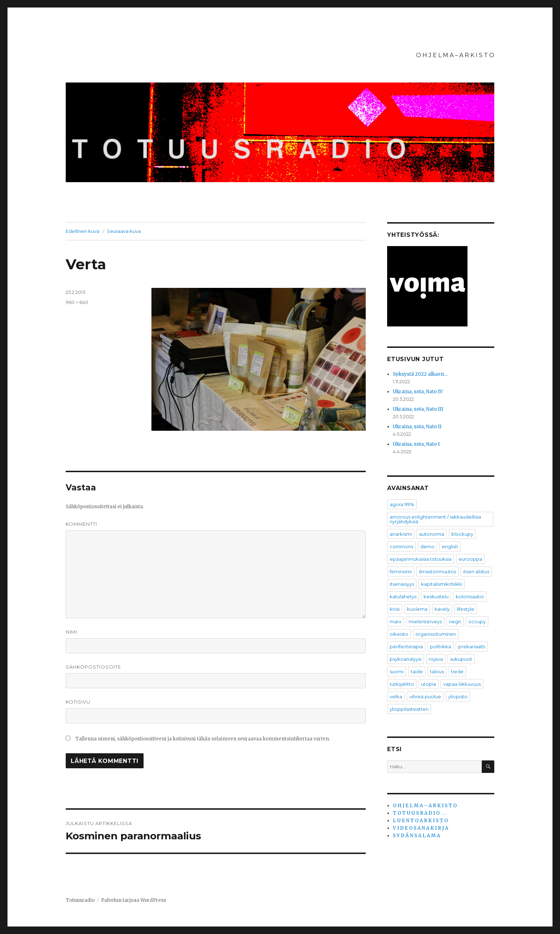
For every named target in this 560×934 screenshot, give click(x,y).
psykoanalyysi (406, 659)
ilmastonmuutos (437, 571)
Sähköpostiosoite (93, 667)
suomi (397, 671)
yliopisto (458, 696)
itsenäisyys (402, 584)
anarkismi (401, 534)
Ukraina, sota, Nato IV (418, 392)
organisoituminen (436, 634)
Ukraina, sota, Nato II (417, 427)
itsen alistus (476, 571)
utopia (429, 684)
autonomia (432, 534)
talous (437, 671)
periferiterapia (406, 646)
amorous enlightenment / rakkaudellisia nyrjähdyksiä (435, 519)
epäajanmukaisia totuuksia (421, 559)
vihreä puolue (425, 696)
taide (417, 671)
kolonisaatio (470, 596)
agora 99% (402, 504)
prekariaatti (472, 646)
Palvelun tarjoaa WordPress (134, 900)
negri (455, 621)
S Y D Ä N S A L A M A (416, 836)
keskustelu (436, 596)
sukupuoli (461, 659)
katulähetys (403, 596)
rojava (436, 659)
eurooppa (470, 559)
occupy (477, 621)
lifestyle (466, 609)
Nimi (71, 632)
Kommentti (81, 524)
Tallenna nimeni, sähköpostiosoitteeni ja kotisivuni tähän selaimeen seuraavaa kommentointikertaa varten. (203, 739)
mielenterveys (425, 621)
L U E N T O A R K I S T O (420, 821)
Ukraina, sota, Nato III (418, 409)
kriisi (395, 609)
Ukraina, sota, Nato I (416, 444)
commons (401, 546)
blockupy (462, 534)
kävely (442, 609)
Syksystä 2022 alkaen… (420, 374)
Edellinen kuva (82, 231)
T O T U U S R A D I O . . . (419, 813)
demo (427, 546)
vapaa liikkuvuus (462, 684)
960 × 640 (77, 302)
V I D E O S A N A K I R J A (421, 828)
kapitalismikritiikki (442, 584)
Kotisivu (78, 702)
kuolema (417, 609)
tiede (457, 671)
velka (396, 696)
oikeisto (399, 634)
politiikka (441, 646)
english (450, 546)
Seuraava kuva (124, 231)
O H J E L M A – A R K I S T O (455, 55)
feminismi (401, 571)
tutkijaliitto (402, 684)
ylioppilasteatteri (409, 709)
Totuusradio (80, 900)
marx (396, 621)
